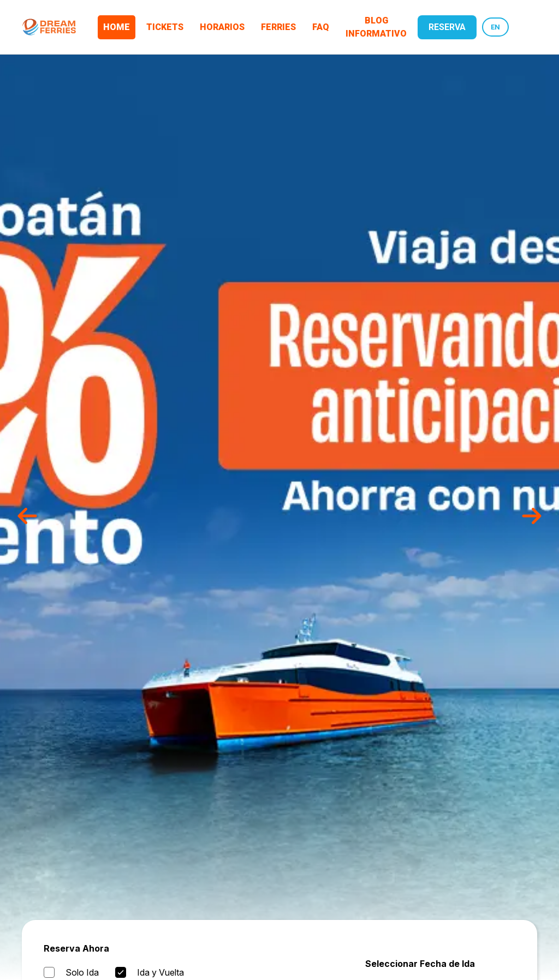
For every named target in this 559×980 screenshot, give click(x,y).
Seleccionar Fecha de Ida (420, 964)
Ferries (278, 27)
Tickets (165, 27)
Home (117, 27)
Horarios (222, 27)
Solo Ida (82, 972)
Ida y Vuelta (160, 972)
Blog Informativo (376, 27)
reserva (447, 27)
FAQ (321, 27)
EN (495, 27)
